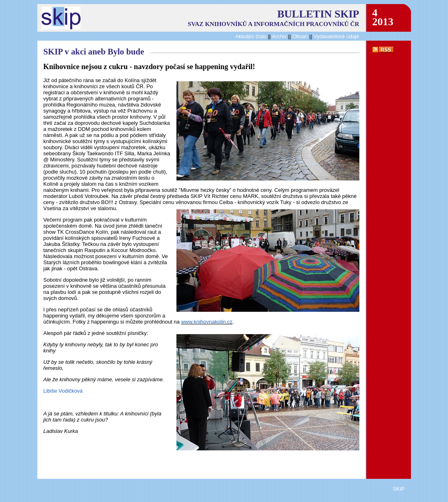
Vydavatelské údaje (336, 36)
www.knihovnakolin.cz (207, 322)
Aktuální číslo (251, 36)
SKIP (399, 489)
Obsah (301, 36)
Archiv (279, 36)
